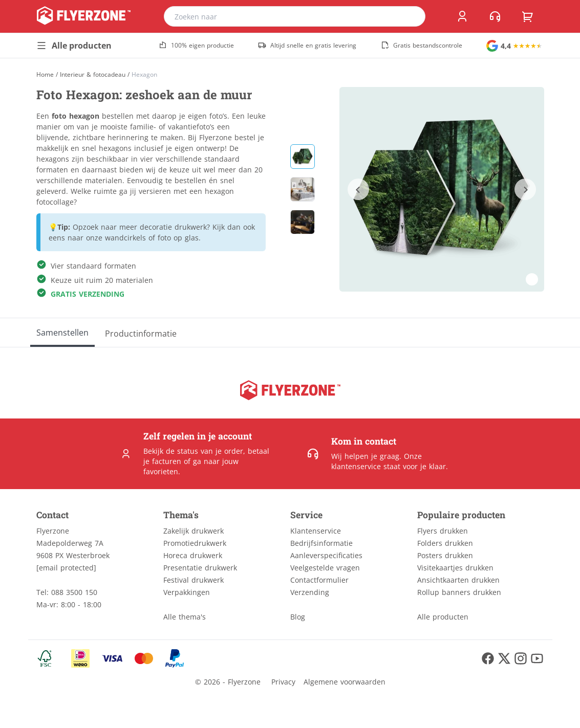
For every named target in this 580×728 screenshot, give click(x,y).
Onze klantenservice (377, 461)
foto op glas (178, 238)
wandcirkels (125, 238)
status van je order (210, 451)
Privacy (283, 682)
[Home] (45, 74)
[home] (84, 16)
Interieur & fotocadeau (93, 75)
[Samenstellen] (62, 333)
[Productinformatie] (141, 333)
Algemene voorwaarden (345, 682)
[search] (411, 16)
